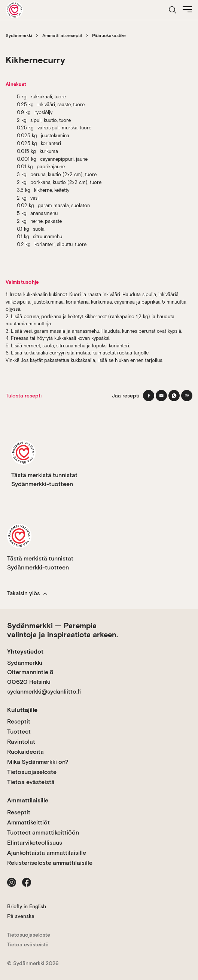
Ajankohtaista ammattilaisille (47, 853)
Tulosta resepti (24, 396)
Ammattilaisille (28, 800)
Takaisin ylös (27, 593)
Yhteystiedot (25, 652)
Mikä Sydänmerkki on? (38, 762)
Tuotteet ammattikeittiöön (43, 832)
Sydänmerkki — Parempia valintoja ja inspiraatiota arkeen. (63, 630)
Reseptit (19, 721)
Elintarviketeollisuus (35, 843)
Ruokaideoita (25, 752)
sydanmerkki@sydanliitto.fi (44, 692)
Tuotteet (19, 732)
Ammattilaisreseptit (62, 36)
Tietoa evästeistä (31, 782)
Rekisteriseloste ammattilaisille (50, 863)
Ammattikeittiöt (28, 822)
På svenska (21, 916)
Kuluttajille (22, 710)
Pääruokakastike (109, 36)
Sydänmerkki (19, 36)
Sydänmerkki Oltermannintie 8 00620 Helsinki (30, 672)
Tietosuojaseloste (32, 772)
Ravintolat (21, 742)
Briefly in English (27, 906)
